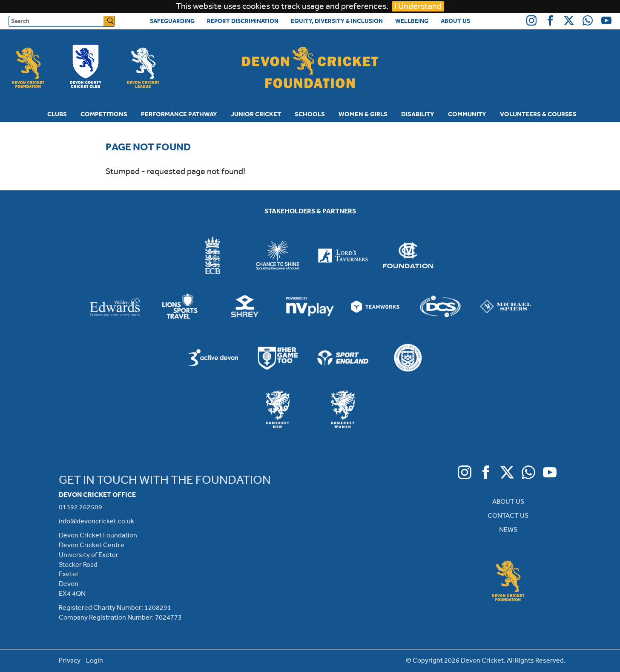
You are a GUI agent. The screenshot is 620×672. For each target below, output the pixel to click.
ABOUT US (508, 501)
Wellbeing (412, 21)
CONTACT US (508, 515)
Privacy (70, 660)
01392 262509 (80, 507)
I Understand (418, 6)
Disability (418, 114)
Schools (310, 114)
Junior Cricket (256, 114)
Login (95, 660)
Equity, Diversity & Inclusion (337, 21)
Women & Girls (363, 114)
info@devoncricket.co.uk (96, 521)
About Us (455, 21)
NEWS (508, 530)
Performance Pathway (179, 114)
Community (467, 114)
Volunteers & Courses (538, 114)
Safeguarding (172, 21)
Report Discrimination (243, 21)
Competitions (104, 114)
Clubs (57, 114)
